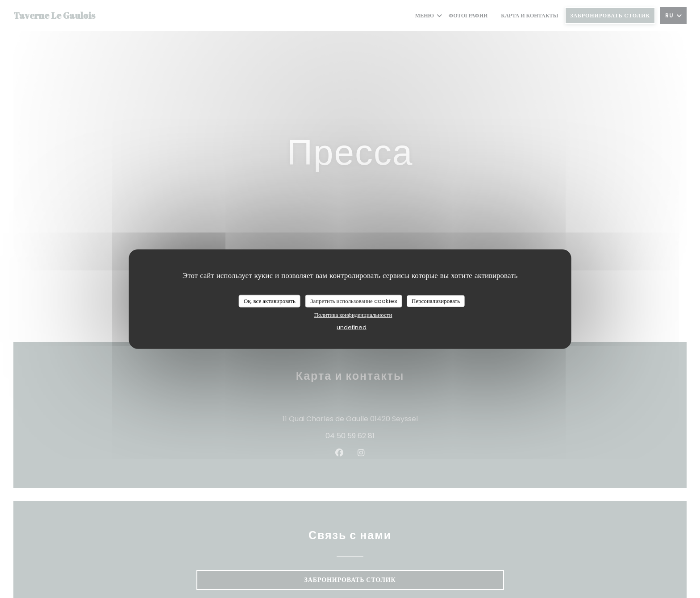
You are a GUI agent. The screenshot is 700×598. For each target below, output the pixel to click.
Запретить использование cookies (354, 301)
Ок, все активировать (270, 301)
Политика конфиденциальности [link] (353, 314)
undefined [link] (352, 327)
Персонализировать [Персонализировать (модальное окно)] (436, 301)
